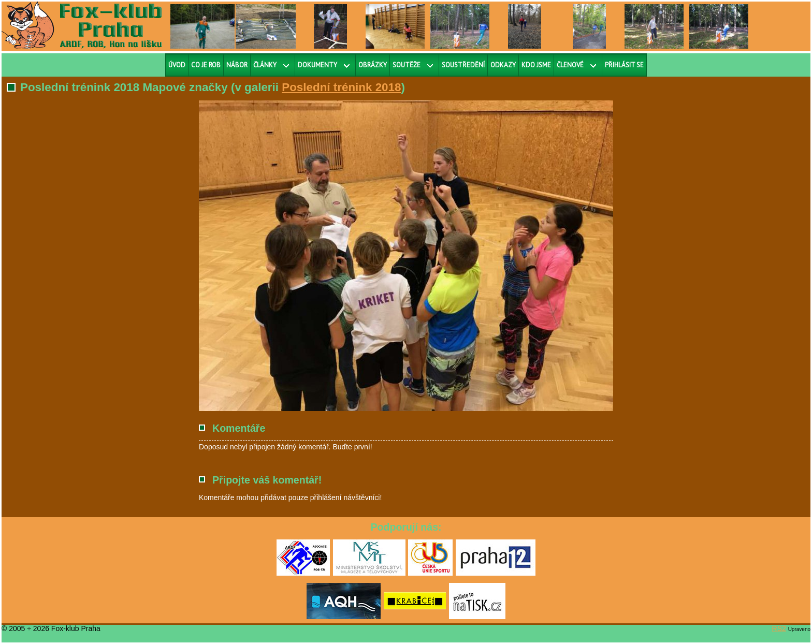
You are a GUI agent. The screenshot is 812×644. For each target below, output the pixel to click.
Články (265, 65)
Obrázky (373, 65)
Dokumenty (317, 65)
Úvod (177, 65)
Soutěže (407, 65)
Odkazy (503, 65)
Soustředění (463, 65)
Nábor (237, 65)
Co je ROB (206, 65)
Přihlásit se (624, 65)
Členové (570, 65)
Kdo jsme (536, 65)
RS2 (779, 628)
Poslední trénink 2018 (341, 87)
